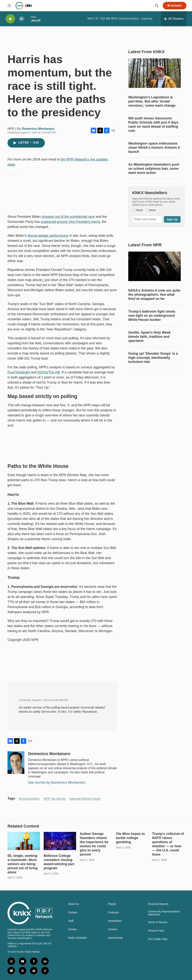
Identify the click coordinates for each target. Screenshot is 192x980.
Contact (73, 913)
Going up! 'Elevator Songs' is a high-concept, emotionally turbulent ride (153, 358)
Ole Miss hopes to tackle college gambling (130, 838)
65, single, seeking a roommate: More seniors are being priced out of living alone (23, 864)
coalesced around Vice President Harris (70, 222)
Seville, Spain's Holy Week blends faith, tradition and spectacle (149, 337)
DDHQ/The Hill (49, 372)
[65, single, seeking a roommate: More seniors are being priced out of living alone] (24, 841)
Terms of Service (158, 922)
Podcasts (113, 913)
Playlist (112, 904)
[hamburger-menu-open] (9, 6)
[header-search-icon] (157, 6)
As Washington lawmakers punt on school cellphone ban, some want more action (154, 169)
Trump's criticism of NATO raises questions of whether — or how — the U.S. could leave (168, 844)
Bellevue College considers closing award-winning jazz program (59, 862)
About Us (73, 904)
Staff (71, 921)
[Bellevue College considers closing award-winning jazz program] (60, 841)
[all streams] (174, 19)
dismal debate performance (48, 236)
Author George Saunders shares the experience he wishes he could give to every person (94, 844)
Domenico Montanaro (38, 129)
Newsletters (115, 921)
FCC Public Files (158, 939)
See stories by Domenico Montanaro (57, 782)
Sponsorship (115, 938)
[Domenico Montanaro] (16, 763)
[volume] (22, 19)
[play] (10, 19)
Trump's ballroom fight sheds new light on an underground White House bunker (152, 316)
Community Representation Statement (164, 913)
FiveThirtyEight (19, 372)
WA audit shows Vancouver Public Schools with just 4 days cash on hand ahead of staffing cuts (153, 124)
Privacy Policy (156, 931)
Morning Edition (29, 799)
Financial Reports (158, 904)
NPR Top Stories (55, 799)
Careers (113, 929)
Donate (176, 6)
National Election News (85, 799)
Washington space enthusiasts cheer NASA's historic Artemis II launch (154, 148)
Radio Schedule (77, 938)
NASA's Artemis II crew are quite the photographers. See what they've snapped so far (154, 295)
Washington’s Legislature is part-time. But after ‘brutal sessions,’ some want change (152, 101)
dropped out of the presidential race (68, 217)
